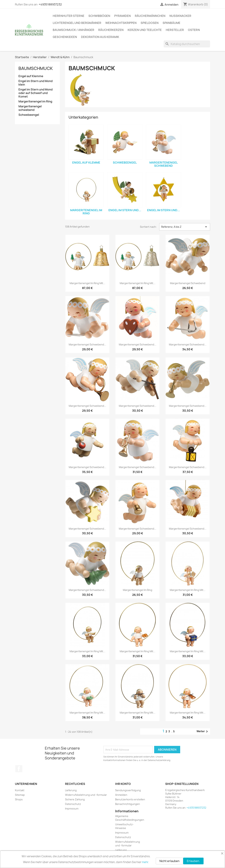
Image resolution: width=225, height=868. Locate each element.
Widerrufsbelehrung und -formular (86, 795)
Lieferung (71, 790)
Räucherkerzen (111, 30)
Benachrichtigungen (128, 804)
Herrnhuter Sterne (69, 16)
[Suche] (187, 44)
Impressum (72, 809)
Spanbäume (171, 23)
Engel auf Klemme (31, 76)
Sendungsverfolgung (128, 790)
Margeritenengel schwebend (30, 108)
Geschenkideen (65, 37)
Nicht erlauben (169, 861)
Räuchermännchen (150, 16)
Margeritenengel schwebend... (87, 344)
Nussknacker (180, 16)
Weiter (203, 731)
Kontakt (20, 790)
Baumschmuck (36, 68)
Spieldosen (150, 23)
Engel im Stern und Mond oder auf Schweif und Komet (36, 93)
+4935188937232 (50, 4)
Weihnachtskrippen (121, 23)
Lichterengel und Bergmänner (77, 23)
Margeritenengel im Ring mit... (87, 283)
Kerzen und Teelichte (145, 30)
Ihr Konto (123, 784)
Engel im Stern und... (125, 210)
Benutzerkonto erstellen (130, 799)
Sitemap (20, 795)
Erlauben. (193, 861)
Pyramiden (123, 16)
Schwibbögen (99, 16)
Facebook (19, 769)
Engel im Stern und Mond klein (36, 83)
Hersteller (175, 30)
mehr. (145, 862)
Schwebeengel (29, 115)
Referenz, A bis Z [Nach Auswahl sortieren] (185, 227)
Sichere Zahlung (75, 799)
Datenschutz (73, 804)
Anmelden (121, 795)
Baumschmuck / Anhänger (73, 30)
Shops (19, 799)
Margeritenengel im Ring (35, 101)
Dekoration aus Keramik (100, 37)
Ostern (194, 30)
